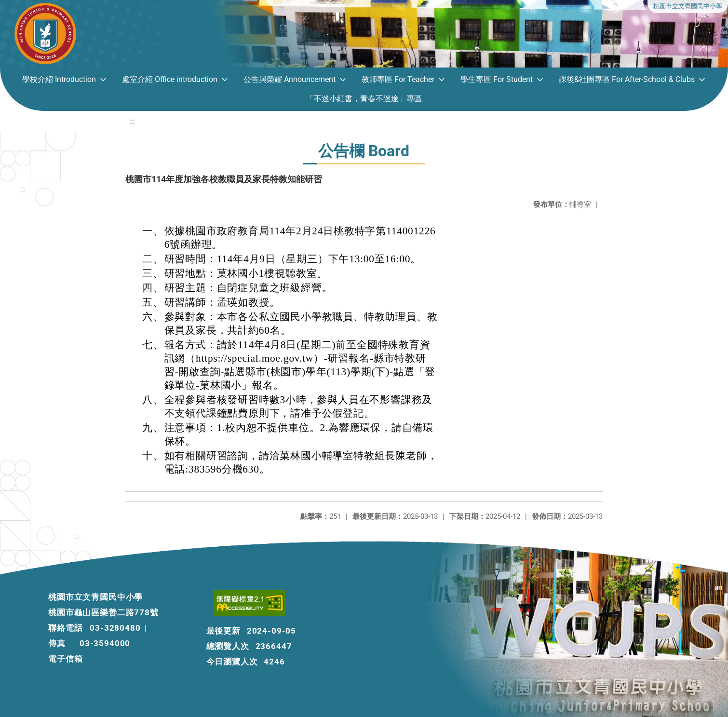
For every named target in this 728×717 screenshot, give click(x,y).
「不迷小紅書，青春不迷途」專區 (364, 99)
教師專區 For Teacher (398, 79)
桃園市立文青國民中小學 (688, 6)
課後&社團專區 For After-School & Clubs (627, 79)
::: (132, 121)
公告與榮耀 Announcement (290, 79)
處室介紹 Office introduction (170, 79)
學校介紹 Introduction (59, 79)
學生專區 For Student (497, 79)
